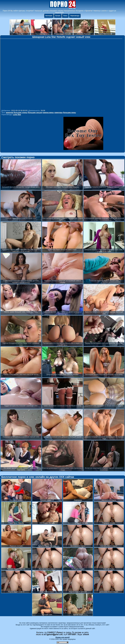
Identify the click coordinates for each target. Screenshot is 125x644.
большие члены (21, 113)
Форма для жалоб (63, 637)
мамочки (10, 113)
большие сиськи (35, 113)
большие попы (70, 113)
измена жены (48, 113)
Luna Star (17, 115)
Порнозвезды (75, 16)
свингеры (58, 113)
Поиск (65, 16)
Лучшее (58, 16)
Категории (49, 16)
